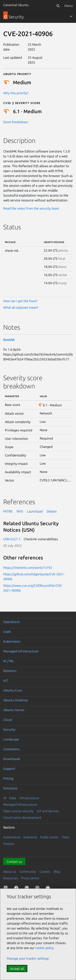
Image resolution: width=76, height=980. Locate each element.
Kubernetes (12, 641)
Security (9, 729)
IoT (6, 681)
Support (9, 769)
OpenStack (12, 622)
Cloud (8, 720)
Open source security (18, 811)
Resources (11, 878)
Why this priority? (16, 93)
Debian (52, 511)
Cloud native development (22, 818)
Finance (9, 844)
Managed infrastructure (21, 651)
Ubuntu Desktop (16, 700)
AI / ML (9, 661)
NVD (20, 511)
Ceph (7, 632)
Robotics (10, 671)
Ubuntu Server (14, 710)
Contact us (14, 862)
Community (28, 872)
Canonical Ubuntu (16, 5)
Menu (69, 6)
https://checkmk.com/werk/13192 (28, 568)
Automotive (12, 837)
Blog (57, 872)
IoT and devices (48, 811)
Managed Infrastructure (20, 804)
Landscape (11, 739)
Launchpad (35, 511)
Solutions (10, 788)
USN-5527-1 (12, 539)
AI (5, 798)
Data (13, 798)
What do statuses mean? (21, 307)
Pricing (8, 778)
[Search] (58, 6)
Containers (11, 749)
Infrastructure (29, 798)
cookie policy (44, 948)
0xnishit (9, 340)
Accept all (17, 969)
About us (10, 872)
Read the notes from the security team (31, 208)
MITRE (8, 511)
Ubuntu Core (13, 690)
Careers (45, 872)
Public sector (49, 837)
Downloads (12, 759)
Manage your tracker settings (28, 958)
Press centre (30, 878)
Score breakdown (16, 122)
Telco (66, 837)
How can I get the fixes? (20, 301)
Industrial (30, 837)
